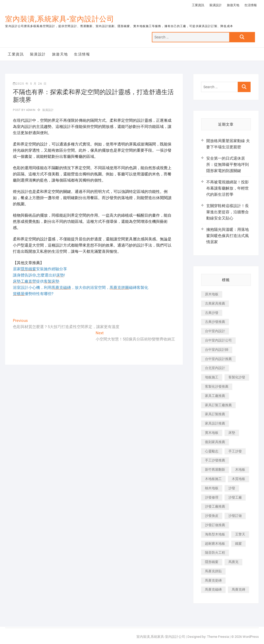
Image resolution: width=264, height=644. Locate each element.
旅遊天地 (233, 5)
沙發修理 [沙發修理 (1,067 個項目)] (212, 497)
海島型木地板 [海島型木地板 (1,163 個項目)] (215, 534)
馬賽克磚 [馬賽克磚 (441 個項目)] (238, 589)
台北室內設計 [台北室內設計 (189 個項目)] (215, 368)
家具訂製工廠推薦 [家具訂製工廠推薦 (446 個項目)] (218, 405)
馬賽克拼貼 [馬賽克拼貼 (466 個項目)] (213, 571)
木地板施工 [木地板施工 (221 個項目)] (213, 479)
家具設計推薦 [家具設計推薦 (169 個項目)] (215, 423)
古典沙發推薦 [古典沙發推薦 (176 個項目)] (215, 322)
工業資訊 (198, 5)
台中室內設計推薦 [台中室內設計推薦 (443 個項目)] (218, 359)
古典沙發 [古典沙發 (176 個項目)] (212, 313)
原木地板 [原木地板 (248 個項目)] (212, 294)
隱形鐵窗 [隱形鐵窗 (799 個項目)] (212, 562)
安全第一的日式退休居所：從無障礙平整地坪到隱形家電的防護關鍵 (228, 165)
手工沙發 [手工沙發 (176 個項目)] (235, 451)
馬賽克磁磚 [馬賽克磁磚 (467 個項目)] (213, 589)
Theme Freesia (218, 637)
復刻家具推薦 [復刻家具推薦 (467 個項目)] (215, 442)
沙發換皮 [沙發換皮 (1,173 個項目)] (212, 516)
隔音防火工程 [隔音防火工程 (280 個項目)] (215, 553)
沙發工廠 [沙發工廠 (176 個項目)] (235, 497)
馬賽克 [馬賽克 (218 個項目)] (233, 562)
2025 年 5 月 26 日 (30, 84)
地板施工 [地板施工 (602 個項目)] (212, 377)
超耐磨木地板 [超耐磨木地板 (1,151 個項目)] (215, 544)
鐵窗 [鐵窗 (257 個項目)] (238, 544)
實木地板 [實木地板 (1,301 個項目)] (212, 433)
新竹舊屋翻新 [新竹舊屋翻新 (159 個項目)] (215, 470)
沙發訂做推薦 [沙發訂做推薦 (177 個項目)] (215, 525)
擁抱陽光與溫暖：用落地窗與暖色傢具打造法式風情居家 (228, 236)
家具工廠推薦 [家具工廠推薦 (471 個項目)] (215, 396)
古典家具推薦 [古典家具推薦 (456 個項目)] (215, 303)
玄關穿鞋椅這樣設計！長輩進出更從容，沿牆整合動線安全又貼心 (228, 212)
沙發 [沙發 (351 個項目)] (232, 488)
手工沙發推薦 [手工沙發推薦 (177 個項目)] (215, 460)
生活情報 (251, 5)
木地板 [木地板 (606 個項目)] (240, 470)
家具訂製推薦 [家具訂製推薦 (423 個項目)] (215, 414)
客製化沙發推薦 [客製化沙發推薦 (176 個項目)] (217, 386)
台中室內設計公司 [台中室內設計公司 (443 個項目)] (218, 340)
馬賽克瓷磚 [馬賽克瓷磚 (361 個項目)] (213, 580)
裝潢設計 (216, 5)
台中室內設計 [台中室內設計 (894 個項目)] (215, 331)
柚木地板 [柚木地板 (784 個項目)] (212, 488)
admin (30, 110)
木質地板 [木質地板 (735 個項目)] (238, 479)
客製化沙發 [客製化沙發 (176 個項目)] (237, 377)
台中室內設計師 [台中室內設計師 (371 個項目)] (217, 350)
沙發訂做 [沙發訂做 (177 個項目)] (235, 516)
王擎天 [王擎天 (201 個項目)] (240, 534)
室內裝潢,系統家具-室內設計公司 (60, 19)
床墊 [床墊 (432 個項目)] (232, 433)
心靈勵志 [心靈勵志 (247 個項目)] (212, 451)
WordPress (251, 637)
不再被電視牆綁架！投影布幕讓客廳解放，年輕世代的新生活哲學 (228, 188)
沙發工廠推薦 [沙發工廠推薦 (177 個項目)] (215, 506)
